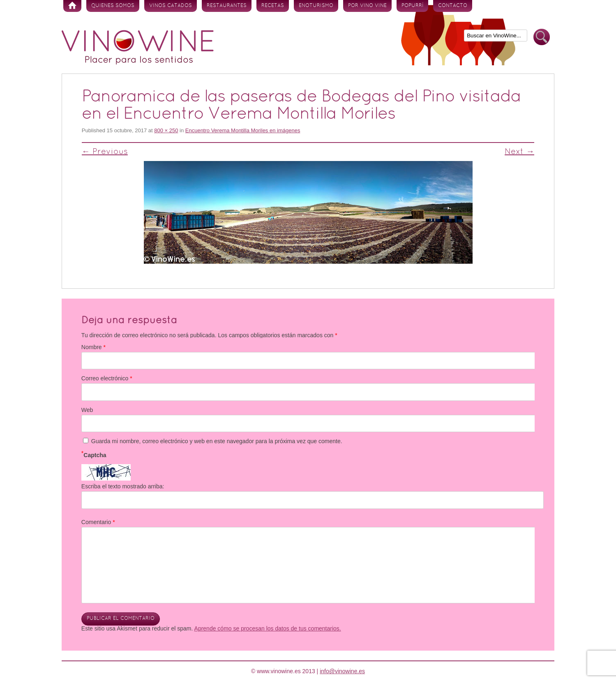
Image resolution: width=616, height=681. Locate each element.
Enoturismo (316, 6)
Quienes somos (113, 6)
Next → (519, 152)
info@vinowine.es (342, 671)
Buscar (542, 37)
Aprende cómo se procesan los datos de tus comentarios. (268, 628)
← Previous (105, 152)
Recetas (273, 6)
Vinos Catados (171, 6)
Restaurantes (227, 6)
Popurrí (412, 6)
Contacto (453, 6)
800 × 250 (166, 130)
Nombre (93, 347)
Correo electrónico (107, 378)
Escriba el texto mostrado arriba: (123, 486)
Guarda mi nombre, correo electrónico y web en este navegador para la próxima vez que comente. (217, 441)
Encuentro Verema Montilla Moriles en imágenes (243, 130)
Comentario (98, 522)
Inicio (72, 6)
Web (87, 410)
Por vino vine (367, 6)
